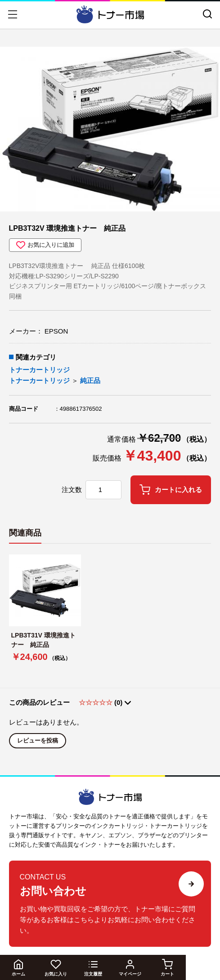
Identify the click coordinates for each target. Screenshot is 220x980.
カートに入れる (171, 490)
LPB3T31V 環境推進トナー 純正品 (43, 640)
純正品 (90, 380)
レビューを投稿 (38, 740)
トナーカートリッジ (39, 370)
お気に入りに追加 (45, 245)
